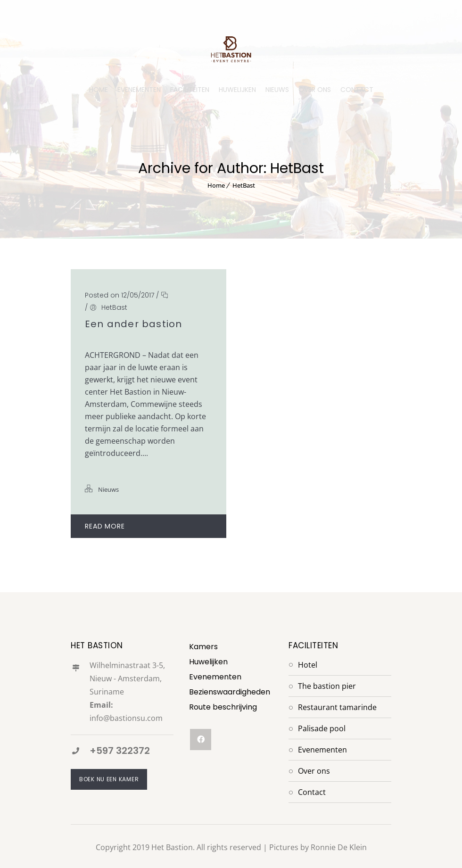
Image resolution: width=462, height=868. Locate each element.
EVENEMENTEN (139, 90)
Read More (150, 526)
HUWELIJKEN (237, 90)
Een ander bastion (133, 324)
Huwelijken (208, 662)
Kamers (203, 647)
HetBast (244, 185)
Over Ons (314, 771)
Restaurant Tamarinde (337, 707)
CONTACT (357, 90)
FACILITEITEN (190, 90)
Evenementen (215, 677)
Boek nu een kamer (109, 779)
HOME (99, 90)
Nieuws (108, 489)
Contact (312, 792)
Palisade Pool (322, 728)
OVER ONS (315, 90)
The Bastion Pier (327, 686)
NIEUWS (277, 90)
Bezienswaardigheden (230, 692)
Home (216, 185)
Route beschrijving (223, 707)
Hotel (308, 665)
